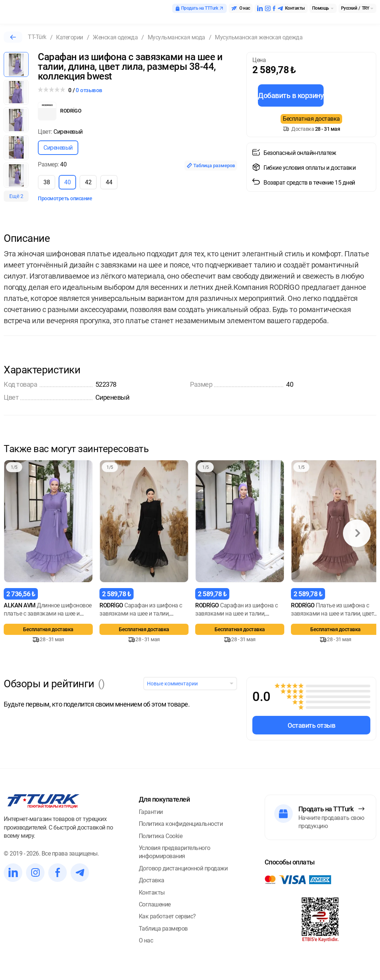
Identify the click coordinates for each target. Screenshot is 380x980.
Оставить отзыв (311, 725)
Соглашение (155, 904)
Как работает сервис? (167, 916)
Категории (70, 37)
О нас (146, 940)
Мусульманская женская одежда (259, 37)
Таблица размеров (211, 166)
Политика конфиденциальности (181, 824)
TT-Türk (37, 37)
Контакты (152, 893)
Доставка (152, 880)
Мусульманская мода (176, 37)
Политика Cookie (161, 836)
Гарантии (151, 812)
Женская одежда (115, 37)
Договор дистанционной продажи (183, 868)
